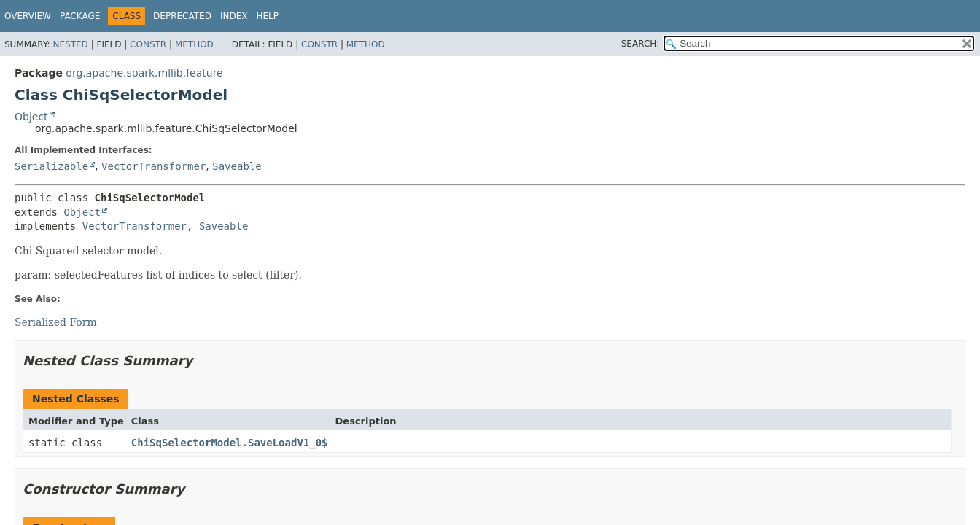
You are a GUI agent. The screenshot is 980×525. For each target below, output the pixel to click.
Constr (148, 44)
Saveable (237, 166)
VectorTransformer (153, 166)
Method (194, 44)
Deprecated (182, 16)
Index (234, 16)
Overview (28, 16)
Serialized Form (56, 322)
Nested (70, 44)
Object (31, 117)
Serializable (51, 166)
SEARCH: (641, 44)
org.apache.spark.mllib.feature (144, 73)
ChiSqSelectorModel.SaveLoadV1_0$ (230, 443)
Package (80, 16)
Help (267, 16)
